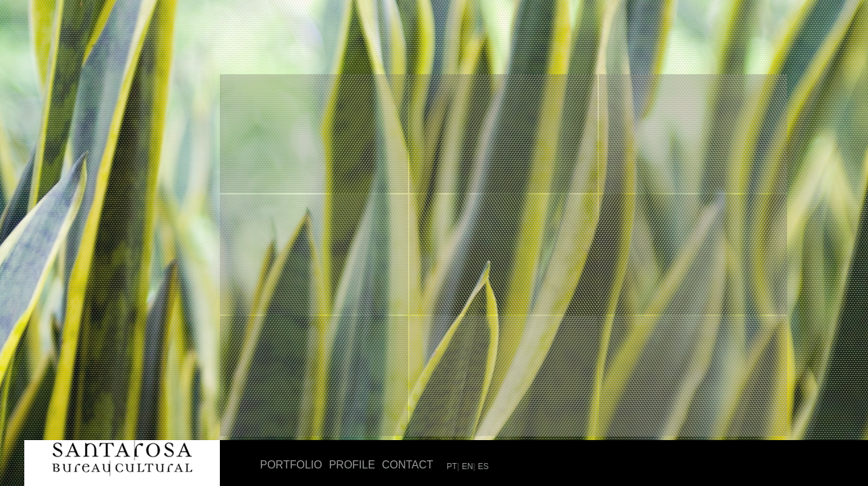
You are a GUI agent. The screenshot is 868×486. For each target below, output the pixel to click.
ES (484, 466)
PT (452, 466)
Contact (407, 465)
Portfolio (291, 465)
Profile (352, 465)
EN (468, 466)
